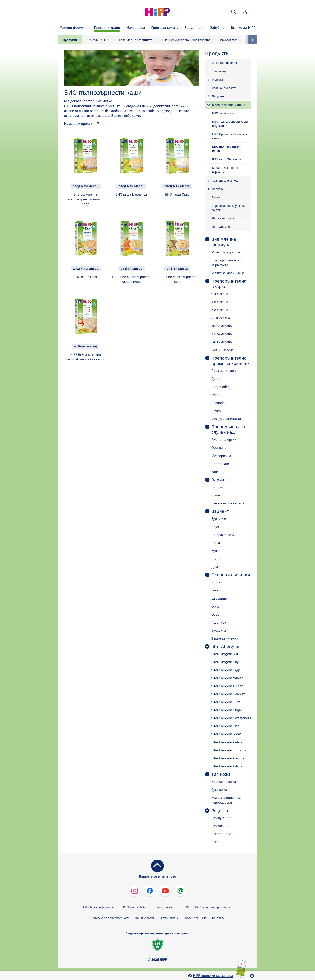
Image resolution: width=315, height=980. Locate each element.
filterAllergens (226, 647)
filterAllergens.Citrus (227, 766)
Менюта (217, 80)
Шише (216, 559)
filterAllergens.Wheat (227, 678)
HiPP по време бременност (213, 907)
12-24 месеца (222, 334)
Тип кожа (221, 774)
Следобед (219, 403)
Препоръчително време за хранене (230, 361)
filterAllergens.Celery (227, 742)
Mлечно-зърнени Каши (229, 105)
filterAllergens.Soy (225, 662)
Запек (216, 472)
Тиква (216, 590)
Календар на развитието (136, 40)
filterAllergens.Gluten (227, 686)
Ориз (215, 606)
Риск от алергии (224, 440)
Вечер (216, 411)
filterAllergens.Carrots (228, 758)
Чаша (216, 543)
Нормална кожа (224, 782)
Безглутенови (222, 818)
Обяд (215, 395)
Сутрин (217, 379)
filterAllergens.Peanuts (229, 694)
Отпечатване (170, 918)
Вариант (220, 480)
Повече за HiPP (195, 918)
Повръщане (221, 464)
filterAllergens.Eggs (226, 670)
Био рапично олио (224, 63)
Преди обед (220, 387)
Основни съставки (231, 575)
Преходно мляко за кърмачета (226, 263)
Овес (215, 614)
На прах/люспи (223, 535)
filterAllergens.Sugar (227, 710)
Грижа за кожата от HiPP (172, 907)
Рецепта (220, 811)
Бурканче (219, 519)
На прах (217, 487)
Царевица (219, 598)
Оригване (219, 448)
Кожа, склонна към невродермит (226, 800)
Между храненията (226, 419)
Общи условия (145, 918)
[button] (234, 12)
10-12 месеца (222, 326)
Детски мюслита (223, 218)
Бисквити (218, 197)
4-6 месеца (220, 302)
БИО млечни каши (225, 113)
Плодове (218, 96)
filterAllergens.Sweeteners (231, 718)
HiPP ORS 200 (221, 227)
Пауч (215, 527)
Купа (215, 551)
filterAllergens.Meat (226, 734)
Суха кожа (219, 790)
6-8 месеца (220, 310)
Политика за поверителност (109, 918)
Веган (216, 842)
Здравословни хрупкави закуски (228, 208)
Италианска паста (224, 88)
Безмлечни (220, 826)
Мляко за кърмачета (227, 252)
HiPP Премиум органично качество (186, 40)
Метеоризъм (221, 456)
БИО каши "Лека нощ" (227, 159)
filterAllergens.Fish (225, 726)
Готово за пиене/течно (229, 503)
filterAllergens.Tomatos (229, 750)
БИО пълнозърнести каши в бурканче (230, 124)
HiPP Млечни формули (99, 907)
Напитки (218, 189)
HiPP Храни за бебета (135, 907)
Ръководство (229, 40)
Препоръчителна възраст (229, 284)
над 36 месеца (222, 350)
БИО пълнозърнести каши (227, 149)
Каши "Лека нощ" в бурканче (225, 170)
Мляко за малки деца (228, 273)
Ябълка (217, 582)
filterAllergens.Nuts (226, 702)
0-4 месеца (220, 294)
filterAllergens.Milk (226, 654)
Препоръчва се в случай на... (229, 430)
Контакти (218, 918)
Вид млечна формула (224, 242)
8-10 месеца (221, 318)
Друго (216, 567)
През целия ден (224, 371)
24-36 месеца (222, 342)
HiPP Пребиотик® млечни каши (230, 136)
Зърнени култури (225, 638)
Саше (216, 495)
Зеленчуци (219, 71)
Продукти (70, 40)
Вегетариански (223, 834)
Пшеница (219, 622)
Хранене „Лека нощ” (226, 180)
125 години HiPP (98, 40)
